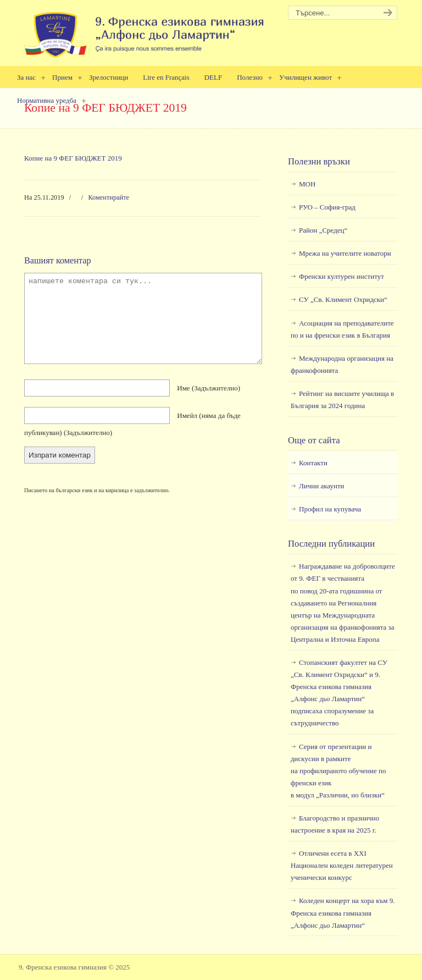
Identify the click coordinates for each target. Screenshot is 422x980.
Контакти (313, 463)
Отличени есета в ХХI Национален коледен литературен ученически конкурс (342, 865)
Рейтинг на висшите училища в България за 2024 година (342, 400)
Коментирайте (109, 197)
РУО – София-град (327, 207)
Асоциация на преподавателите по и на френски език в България (342, 329)
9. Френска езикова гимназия (145, 31)
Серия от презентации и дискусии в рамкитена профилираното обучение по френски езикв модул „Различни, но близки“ (338, 771)
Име (209, 388)
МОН (307, 184)
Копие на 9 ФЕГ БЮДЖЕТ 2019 (73, 158)
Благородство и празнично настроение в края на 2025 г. (335, 824)
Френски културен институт (342, 276)
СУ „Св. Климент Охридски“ (343, 299)
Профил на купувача (330, 509)
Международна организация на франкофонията (342, 364)
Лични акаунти (322, 486)
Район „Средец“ (323, 230)
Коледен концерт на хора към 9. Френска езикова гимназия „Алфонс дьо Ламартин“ (343, 913)
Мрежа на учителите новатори (345, 253)
